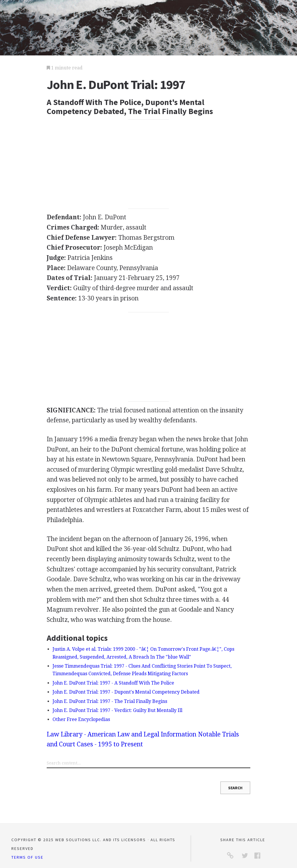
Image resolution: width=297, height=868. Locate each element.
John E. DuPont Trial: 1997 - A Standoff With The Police (113, 683)
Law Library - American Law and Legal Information (122, 734)
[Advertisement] (148, 164)
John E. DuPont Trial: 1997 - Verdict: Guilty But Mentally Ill (117, 710)
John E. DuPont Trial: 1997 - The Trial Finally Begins (110, 701)
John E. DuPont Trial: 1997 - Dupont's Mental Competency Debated (126, 692)
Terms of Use (27, 857)
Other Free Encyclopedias (81, 719)
